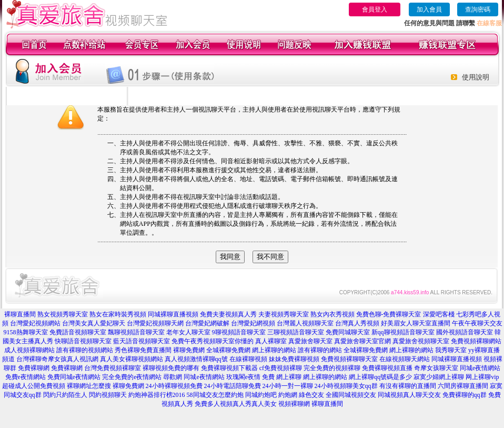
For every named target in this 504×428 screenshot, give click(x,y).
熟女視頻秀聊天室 (63, 314)
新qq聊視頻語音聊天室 (403, 332)
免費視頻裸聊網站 (476, 341)
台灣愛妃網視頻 (253, 323)
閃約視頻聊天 (108, 395)
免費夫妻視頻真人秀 (228, 314)
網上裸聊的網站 (274, 350)
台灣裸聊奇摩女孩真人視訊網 (57, 359)
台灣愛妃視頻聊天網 (155, 323)
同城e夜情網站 (480, 368)
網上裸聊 (289, 377)
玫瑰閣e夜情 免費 (250, 377)
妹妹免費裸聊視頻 (294, 359)
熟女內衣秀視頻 (332, 314)
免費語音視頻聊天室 (78, 332)
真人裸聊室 (271, 341)
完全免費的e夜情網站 (132, 377)
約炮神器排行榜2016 (157, 395)
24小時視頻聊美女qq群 (346, 386)
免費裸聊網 (34, 368)
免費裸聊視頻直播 (387, 368)
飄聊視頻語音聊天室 (136, 332)
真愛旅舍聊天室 (310, 341)
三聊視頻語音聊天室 (296, 332)
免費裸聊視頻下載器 (229, 368)
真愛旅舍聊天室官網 (362, 341)
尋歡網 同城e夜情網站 (194, 377)
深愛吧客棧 (439, 314)
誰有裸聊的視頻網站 (85, 350)
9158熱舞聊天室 (26, 332)
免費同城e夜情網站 (74, 377)
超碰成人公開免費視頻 (34, 386)
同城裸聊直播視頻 (173, 314)
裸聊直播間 (20, 314)
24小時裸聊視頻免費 (174, 386)
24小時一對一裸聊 (288, 386)
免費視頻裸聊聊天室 (349, 359)
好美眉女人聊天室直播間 (416, 323)
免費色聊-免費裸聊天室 (389, 314)
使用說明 (476, 77)
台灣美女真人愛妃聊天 (94, 323)
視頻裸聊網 (294, 404)
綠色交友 (311, 395)
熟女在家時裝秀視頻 (118, 314)
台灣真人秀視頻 (357, 323)
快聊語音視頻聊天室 (83, 341)
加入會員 (429, 9)
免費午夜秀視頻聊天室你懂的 (213, 341)
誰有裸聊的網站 (320, 350)
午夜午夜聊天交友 (477, 323)
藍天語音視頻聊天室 (142, 341)
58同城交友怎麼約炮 (215, 395)
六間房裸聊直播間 (463, 386)
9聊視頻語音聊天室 (239, 332)
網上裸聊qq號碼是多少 (380, 377)
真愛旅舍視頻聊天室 (421, 341)
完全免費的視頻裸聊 (332, 368)
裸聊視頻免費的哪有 (171, 368)
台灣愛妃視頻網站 (35, 323)
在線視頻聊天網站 (405, 359)
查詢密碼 (478, 9)
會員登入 (375, 9)
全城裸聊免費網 (228, 350)
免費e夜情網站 (26, 377)
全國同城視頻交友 (351, 395)
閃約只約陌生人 (65, 395)
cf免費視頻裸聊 (281, 368)
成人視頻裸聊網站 (29, 350)
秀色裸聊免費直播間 (143, 350)
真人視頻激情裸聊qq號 (196, 359)
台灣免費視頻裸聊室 (113, 368)
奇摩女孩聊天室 (436, 368)
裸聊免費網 (189, 350)
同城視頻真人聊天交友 (409, 395)
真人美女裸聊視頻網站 (132, 359)
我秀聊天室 (451, 350)
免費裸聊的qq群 (465, 395)
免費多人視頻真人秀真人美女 (236, 404)
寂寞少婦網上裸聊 (439, 377)
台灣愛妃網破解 (207, 323)
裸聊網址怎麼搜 (89, 386)
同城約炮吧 (261, 395)
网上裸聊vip (482, 377)
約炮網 (288, 395)
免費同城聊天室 (348, 332)
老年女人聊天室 (188, 332)
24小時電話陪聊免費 (233, 386)
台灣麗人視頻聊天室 (305, 323)
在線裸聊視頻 (248, 359)
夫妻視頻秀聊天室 (284, 314)
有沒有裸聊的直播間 (408, 386)
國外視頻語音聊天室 (465, 332)
